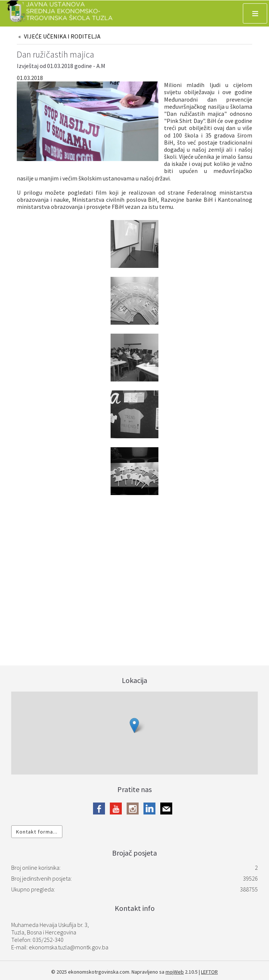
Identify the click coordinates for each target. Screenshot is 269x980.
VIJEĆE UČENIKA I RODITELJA (62, 36)
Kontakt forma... (37, 832)
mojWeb (175, 972)
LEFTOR (209, 972)
